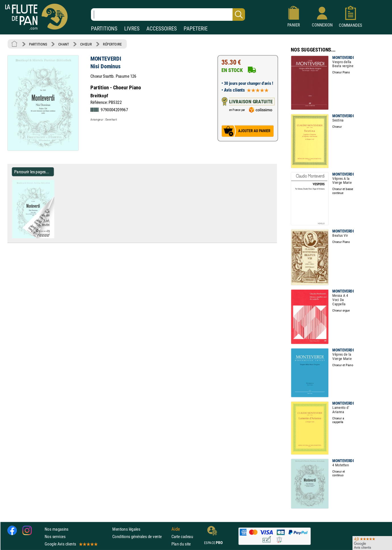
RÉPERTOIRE (112, 44)
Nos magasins (57, 529)
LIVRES (132, 29)
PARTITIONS (104, 29)
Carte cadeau (182, 536)
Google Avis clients (71, 544)
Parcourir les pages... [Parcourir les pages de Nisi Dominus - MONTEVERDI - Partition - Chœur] (32, 172)
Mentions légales (126, 529)
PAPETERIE (196, 29)
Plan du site (181, 544)
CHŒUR (86, 44)
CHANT (64, 44)
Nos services (55, 536)
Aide (176, 529)
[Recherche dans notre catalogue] (168, 15)
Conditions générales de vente (141, 536)
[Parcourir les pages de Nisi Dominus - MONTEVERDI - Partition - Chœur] (56, 237)
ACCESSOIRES (162, 29)
